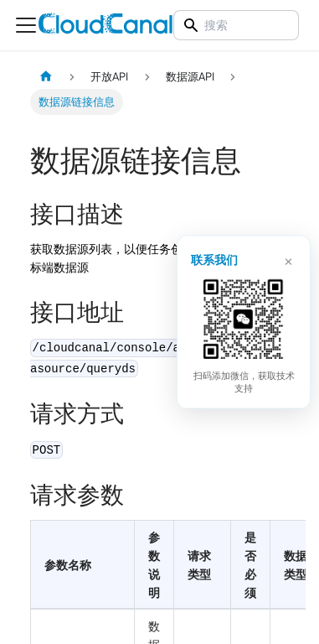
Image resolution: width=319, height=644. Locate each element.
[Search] (236, 25)
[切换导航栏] (26, 25)
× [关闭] (288, 259)
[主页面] (46, 76)
